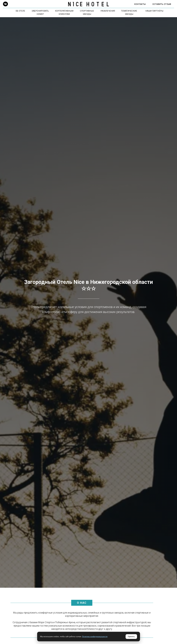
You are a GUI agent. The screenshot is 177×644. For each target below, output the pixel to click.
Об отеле (20, 11)
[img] (5, 4)
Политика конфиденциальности (95, 637)
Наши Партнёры (154, 11)
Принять (131, 637)
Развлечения (108, 11)
